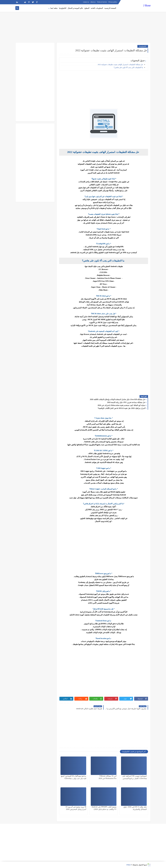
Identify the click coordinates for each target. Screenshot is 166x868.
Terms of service (102, 2)
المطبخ (87, 8)
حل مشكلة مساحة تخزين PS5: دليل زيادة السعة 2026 (126, 402)
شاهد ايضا (54, 8)
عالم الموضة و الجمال (75, 8)
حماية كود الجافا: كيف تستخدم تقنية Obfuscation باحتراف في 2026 (121, 405)
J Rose (147, 5)
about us (93, 2)
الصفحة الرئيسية (110, 8)
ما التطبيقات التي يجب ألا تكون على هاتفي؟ (128, 67)
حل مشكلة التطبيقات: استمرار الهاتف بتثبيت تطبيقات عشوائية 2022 (120, 64)
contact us (86, 2)
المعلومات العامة (97, 8)
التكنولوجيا (63, 8)
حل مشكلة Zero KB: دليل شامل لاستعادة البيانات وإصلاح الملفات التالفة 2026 (118, 399)
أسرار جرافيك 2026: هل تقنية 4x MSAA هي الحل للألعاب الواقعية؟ (121, 408)
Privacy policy (113, 2)
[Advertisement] (83, 23)
